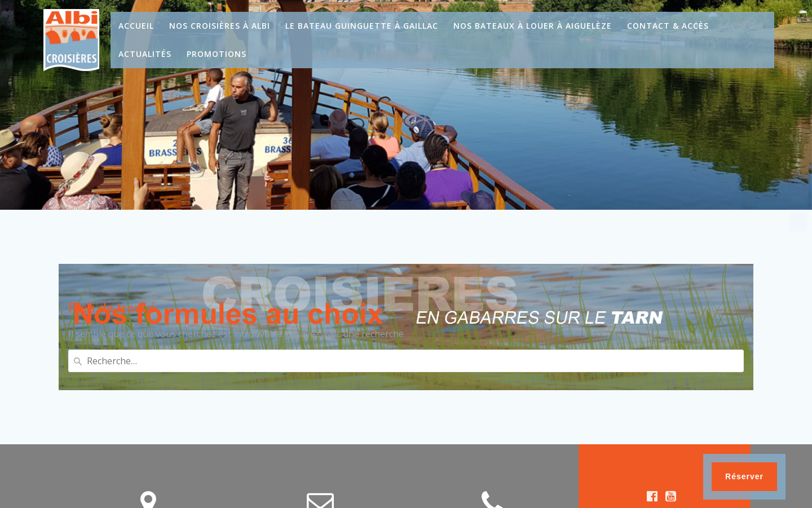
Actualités (145, 54)
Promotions (217, 54)
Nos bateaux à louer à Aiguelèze (533, 26)
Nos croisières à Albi (220, 26)
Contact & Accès (668, 26)
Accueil (136, 26)
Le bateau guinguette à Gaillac (362, 26)
